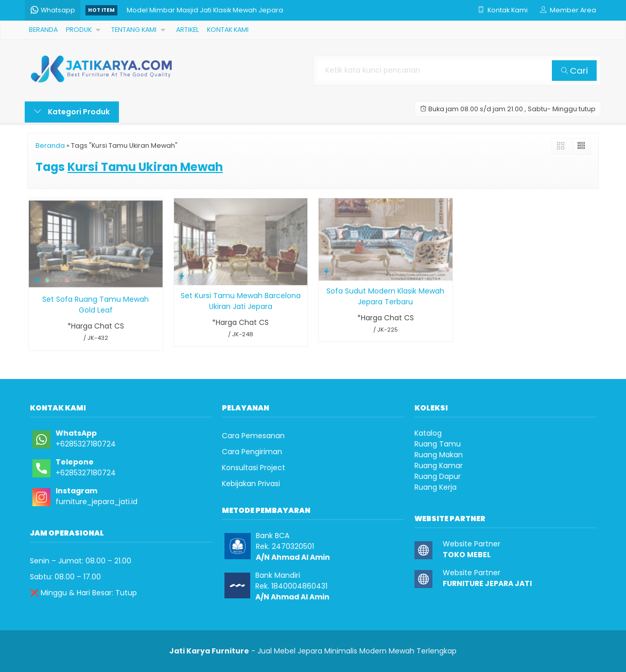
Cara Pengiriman (252, 452)
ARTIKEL (186, 30)
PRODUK (79, 30)
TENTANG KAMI (133, 30)
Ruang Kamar (439, 466)
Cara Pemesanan (253, 436)
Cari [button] (575, 71)
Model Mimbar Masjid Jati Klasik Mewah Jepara (205, 10)
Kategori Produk (72, 112)
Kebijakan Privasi (251, 484)
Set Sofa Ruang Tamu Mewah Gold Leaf (95, 305)
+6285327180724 (86, 444)
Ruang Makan (439, 455)
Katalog (428, 433)
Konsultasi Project (254, 468)
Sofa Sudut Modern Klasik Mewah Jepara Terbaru (385, 296)
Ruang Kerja (436, 487)
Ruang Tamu (438, 444)
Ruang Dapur (438, 476)
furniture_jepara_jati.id (97, 502)
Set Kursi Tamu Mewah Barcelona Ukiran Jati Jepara (241, 301)
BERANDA (43, 30)
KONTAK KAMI (227, 30)
